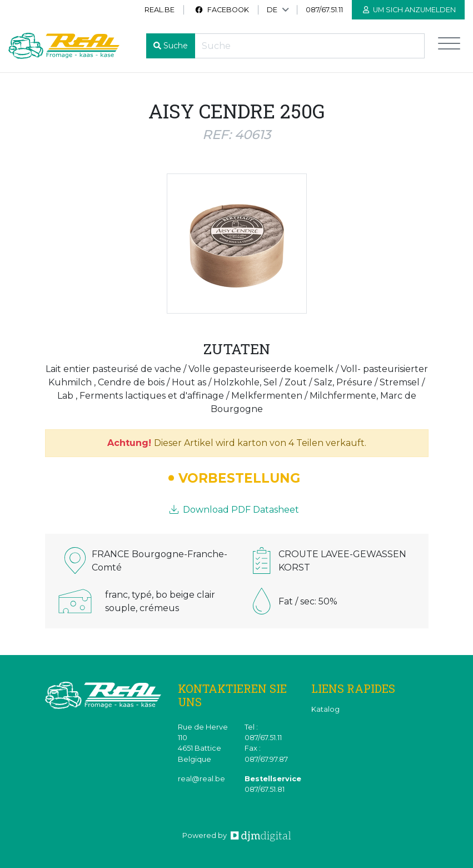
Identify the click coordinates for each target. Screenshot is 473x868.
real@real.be (201, 779)
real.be (160, 10)
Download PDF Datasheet (234, 510)
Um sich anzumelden (409, 10)
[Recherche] (310, 46)
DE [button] (272, 10)
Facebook (222, 10)
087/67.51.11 (324, 10)
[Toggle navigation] (449, 46)
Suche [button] (176, 46)
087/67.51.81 (265, 789)
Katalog (325, 709)
